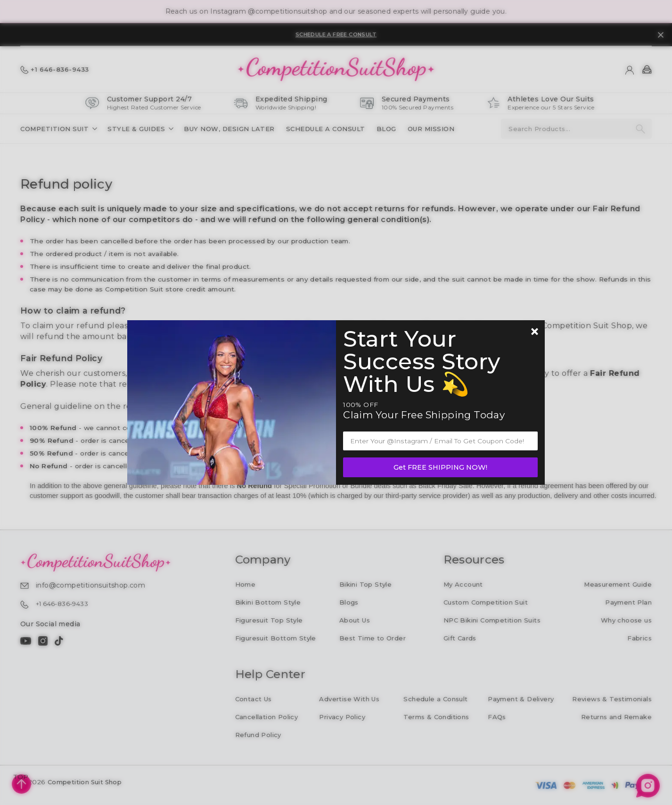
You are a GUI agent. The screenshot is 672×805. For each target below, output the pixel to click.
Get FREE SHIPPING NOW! (440, 467)
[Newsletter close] (534, 332)
